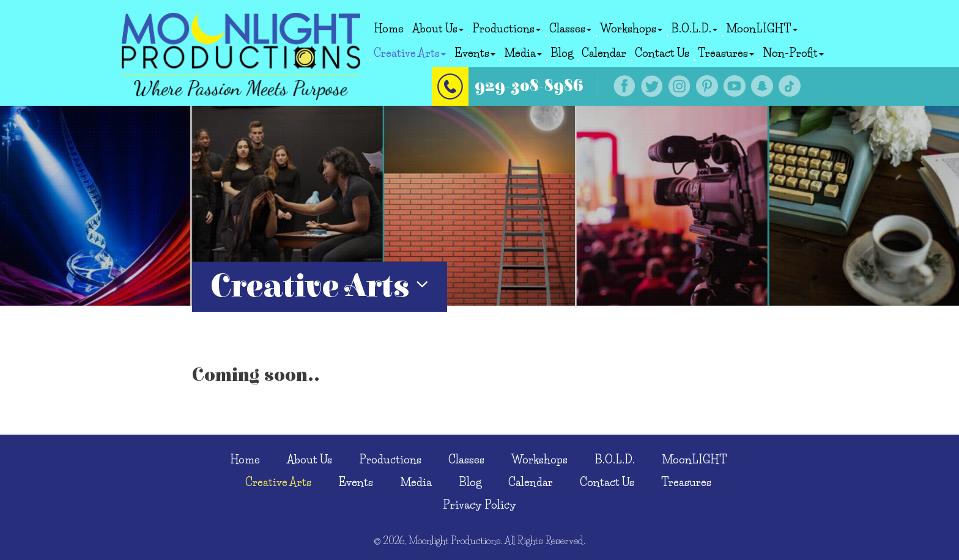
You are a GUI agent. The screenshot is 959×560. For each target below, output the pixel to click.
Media (523, 53)
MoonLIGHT (762, 29)
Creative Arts (410, 53)
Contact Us (662, 53)
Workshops (631, 29)
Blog (562, 53)
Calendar (604, 53)
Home (389, 29)
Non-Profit (793, 53)
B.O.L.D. (694, 29)
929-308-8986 (529, 86)
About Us (438, 29)
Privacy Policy (480, 505)
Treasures (726, 53)
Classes (570, 29)
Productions (506, 29)
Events (475, 53)
